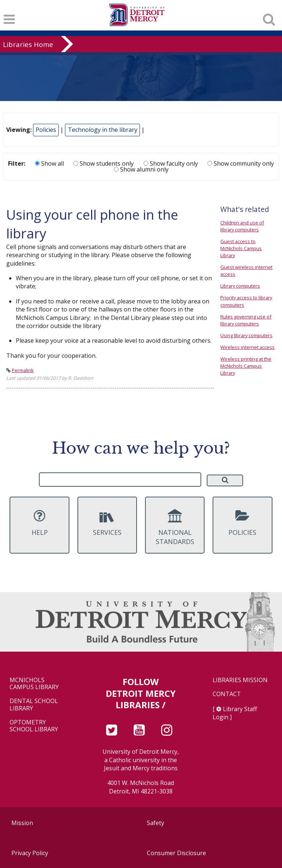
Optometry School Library (34, 726)
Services (107, 523)
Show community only (241, 163)
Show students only (104, 163)
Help (39, 523)
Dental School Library (34, 705)
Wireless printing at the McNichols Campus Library (246, 366)
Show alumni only (141, 169)
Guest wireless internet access (246, 271)
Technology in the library (103, 130)
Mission (22, 823)
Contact (227, 694)
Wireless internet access (247, 347)
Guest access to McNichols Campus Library (241, 248)
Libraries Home (28, 44)
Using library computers (246, 335)
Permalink (23, 370)
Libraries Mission (240, 680)
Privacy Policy (30, 853)
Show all (49, 163)
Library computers (240, 286)
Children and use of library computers (242, 226)
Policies (46, 130)
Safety (156, 823)
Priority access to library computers (246, 301)
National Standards (175, 527)
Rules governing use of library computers (246, 320)
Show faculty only (171, 163)
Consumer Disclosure (176, 853)
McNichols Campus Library (34, 684)
